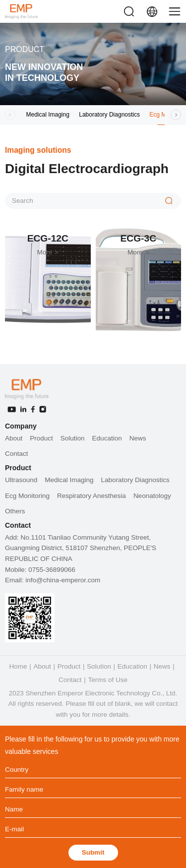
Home (18, 666)
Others (15, 511)
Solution (73, 438)
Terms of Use (108, 680)
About (14, 438)
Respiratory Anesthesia (92, 496)
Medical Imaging (48, 115)
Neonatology (152, 496)
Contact (17, 454)
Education (107, 438)
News (138, 438)
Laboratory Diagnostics (109, 115)
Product (41, 438)
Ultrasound (21, 480)
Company (21, 426)
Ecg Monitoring (27, 496)
